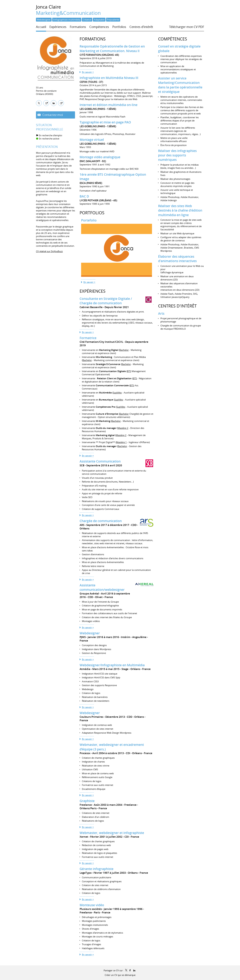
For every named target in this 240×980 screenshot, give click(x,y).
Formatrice (88, 338)
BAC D (84, 196)
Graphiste (87, 801)
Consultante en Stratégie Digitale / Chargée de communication (106, 301)
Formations (93, 39)
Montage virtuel (92, 140)
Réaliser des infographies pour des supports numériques (177, 155)
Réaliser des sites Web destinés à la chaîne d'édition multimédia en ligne (180, 210)
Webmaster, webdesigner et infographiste (112, 833)
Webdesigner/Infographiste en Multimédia (112, 665)
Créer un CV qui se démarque (120, 975)
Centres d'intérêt (177, 306)
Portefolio (89, 220)
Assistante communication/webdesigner (102, 587)
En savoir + (88, 72)
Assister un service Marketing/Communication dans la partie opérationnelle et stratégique (180, 85)
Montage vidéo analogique (100, 157)
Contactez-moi (52, 115)
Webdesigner (90, 633)
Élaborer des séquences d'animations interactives (177, 259)
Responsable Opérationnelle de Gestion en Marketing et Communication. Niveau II (112, 48)
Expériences (93, 291)
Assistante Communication (100, 461)
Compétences (173, 39)
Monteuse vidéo (92, 905)
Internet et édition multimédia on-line (109, 105)
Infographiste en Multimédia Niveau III (109, 78)
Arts (161, 313)
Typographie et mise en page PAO (105, 122)
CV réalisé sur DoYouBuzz (49, 251)
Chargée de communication (101, 521)
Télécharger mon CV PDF (187, 27)
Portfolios (92, 213)
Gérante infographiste (97, 869)
